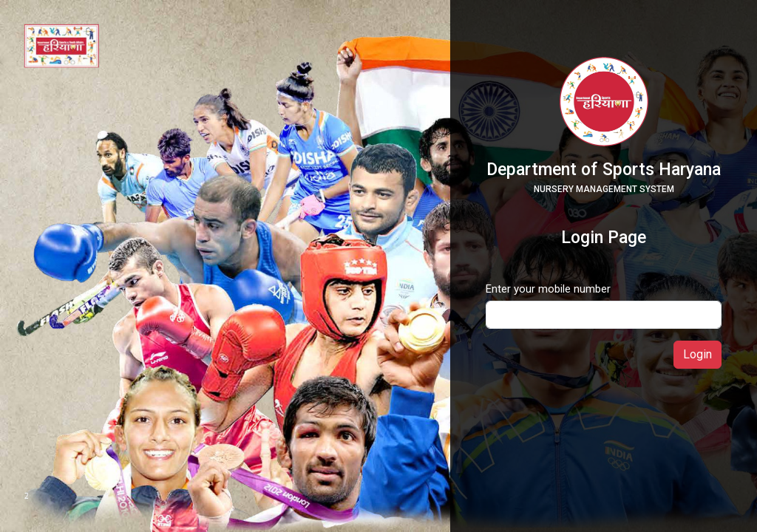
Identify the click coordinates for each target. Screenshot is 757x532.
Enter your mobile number (548, 289)
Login (697, 354)
